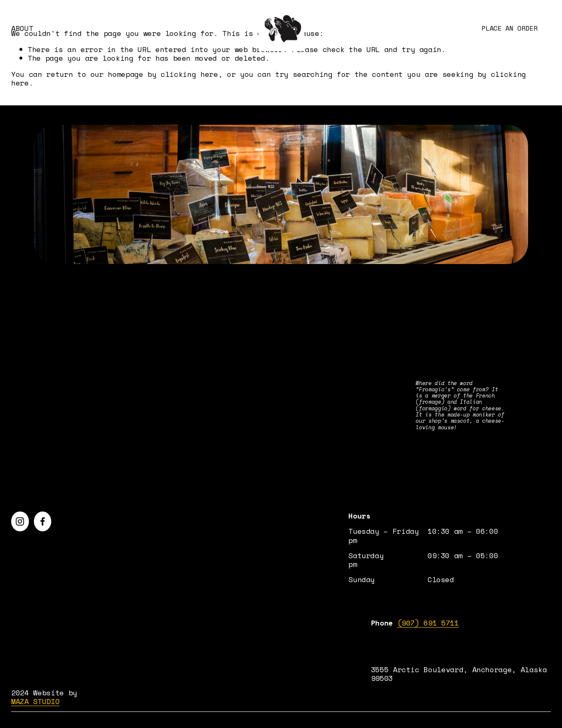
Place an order (510, 28)
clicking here (189, 74)
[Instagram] (20, 521)
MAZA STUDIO (35, 701)
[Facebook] (43, 521)
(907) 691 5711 (428, 623)
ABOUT (22, 28)
